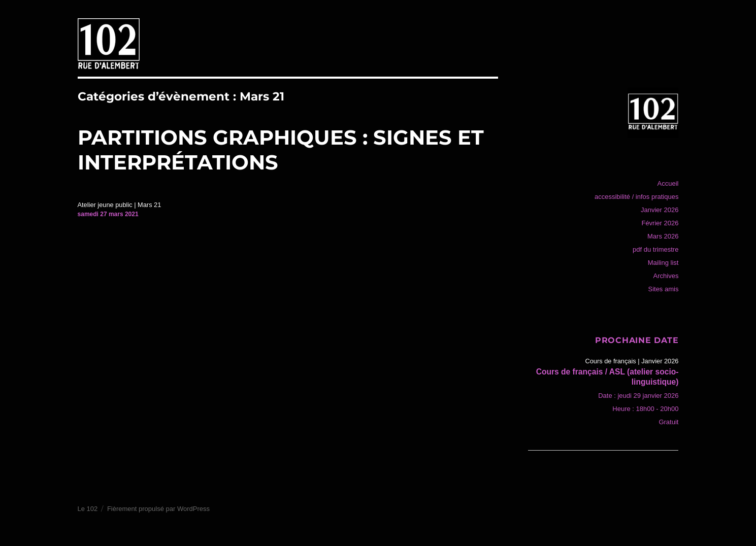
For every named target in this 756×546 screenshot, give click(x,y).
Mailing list (663, 263)
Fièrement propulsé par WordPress (158, 509)
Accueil (668, 183)
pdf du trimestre (655, 249)
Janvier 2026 (660, 210)
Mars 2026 (663, 236)
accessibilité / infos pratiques (636, 197)
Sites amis (663, 289)
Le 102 (88, 509)
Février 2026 (660, 223)
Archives (666, 276)
